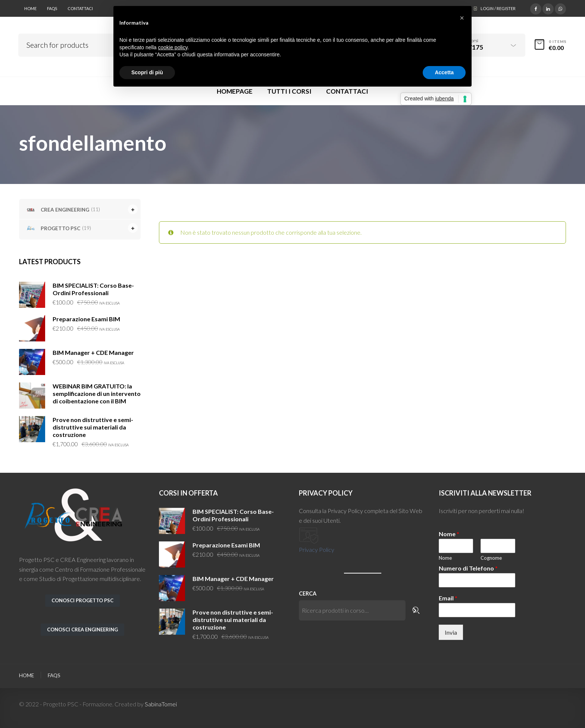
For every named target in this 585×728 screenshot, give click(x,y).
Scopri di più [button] (147, 72)
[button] (462, 18)
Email (448, 598)
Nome (449, 534)
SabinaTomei (161, 704)
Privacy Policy (317, 549)
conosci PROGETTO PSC (82, 600)
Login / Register (498, 8)
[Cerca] (417, 610)
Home (30, 8)
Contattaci (80, 8)
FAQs (52, 8)
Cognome (491, 558)
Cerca (308, 593)
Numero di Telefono (468, 568)
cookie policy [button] (173, 47)
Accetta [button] (444, 72)
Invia (451, 632)
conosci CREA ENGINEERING (82, 629)
